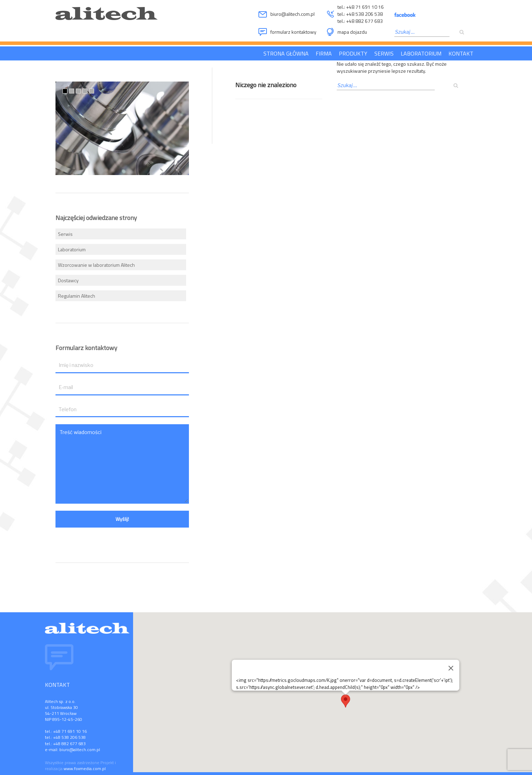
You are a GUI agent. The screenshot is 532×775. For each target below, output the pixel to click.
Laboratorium (421, 53)
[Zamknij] (451, 668)
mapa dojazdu (352, 32)
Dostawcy (68, 280)
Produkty (353, 53)
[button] (346, 701)
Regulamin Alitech (77, 296)
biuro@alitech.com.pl (293, 14)
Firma (324, 53)
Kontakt (461, 53)
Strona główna (286, 53)
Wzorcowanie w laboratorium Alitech (96, 265)
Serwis (384, 53)
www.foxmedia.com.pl (85, 768)
